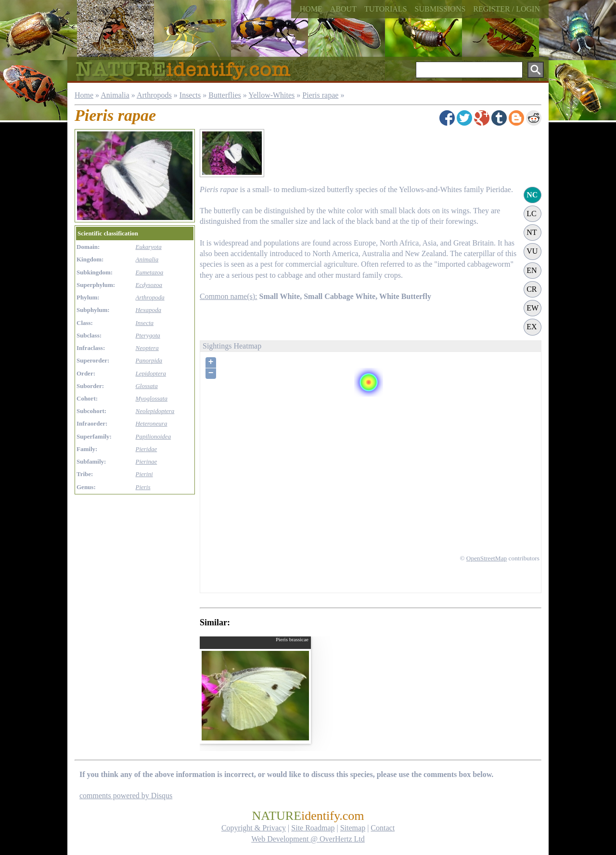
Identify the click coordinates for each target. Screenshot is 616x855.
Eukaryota (148, 247)
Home (311, 9)
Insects (190, 95)
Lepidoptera (151, 373)
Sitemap (353, 828)
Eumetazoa (149, 272)
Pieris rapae (320, 95)
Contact (383, 828)
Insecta (144, 323)
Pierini (144, 474)
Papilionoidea (153, 436)
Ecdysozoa (149, 285)
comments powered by (126, 796)
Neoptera (147, 348)
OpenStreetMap (487, 558)
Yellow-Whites (271, 95)
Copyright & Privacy (254, 828)
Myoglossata (151, 398)
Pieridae (146, 449)
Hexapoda (148, 310)
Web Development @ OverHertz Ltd (308, 839)
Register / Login (507, 9)
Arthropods (154, 95)
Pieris (143, 487)
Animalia (115, 95)
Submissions (440, 9)
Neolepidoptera (155, 411)
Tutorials (386, 9)
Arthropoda (150, 297)
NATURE (308, 816)
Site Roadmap (313, 828)
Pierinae (146, 461)
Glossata (146, 386)
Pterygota (148, 335)
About (343, 9)
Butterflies (225, 95)
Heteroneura (151, 423)
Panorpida (149, 360)
